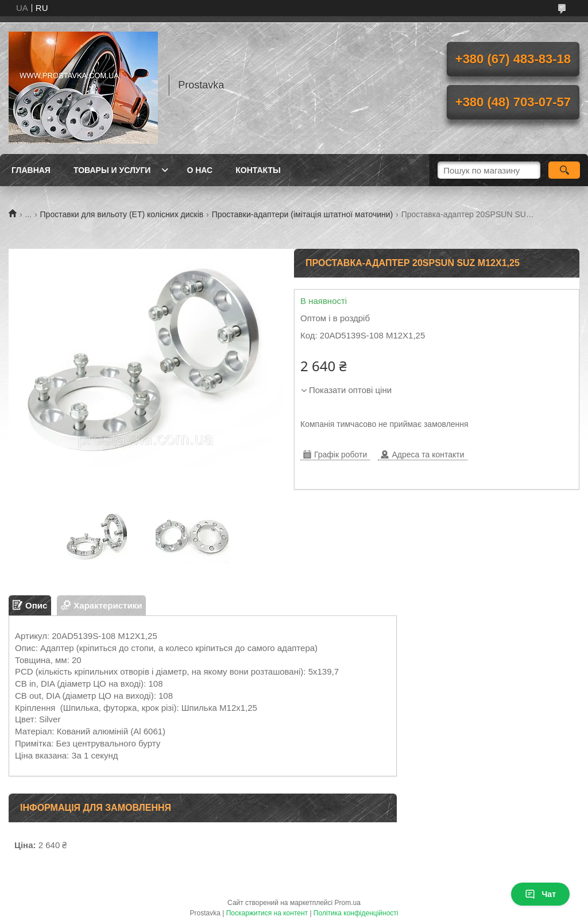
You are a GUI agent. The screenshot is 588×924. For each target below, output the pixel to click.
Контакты (258, 170)
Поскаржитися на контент (267, 913)
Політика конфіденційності (356, 913)
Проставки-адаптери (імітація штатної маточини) (303, 214)
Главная (31, 170)
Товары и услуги (112, 170)
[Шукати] (564, 170)
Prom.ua (348, 903)
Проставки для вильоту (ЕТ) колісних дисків (122, 214)
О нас (200, 170)
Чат (540, 894)
